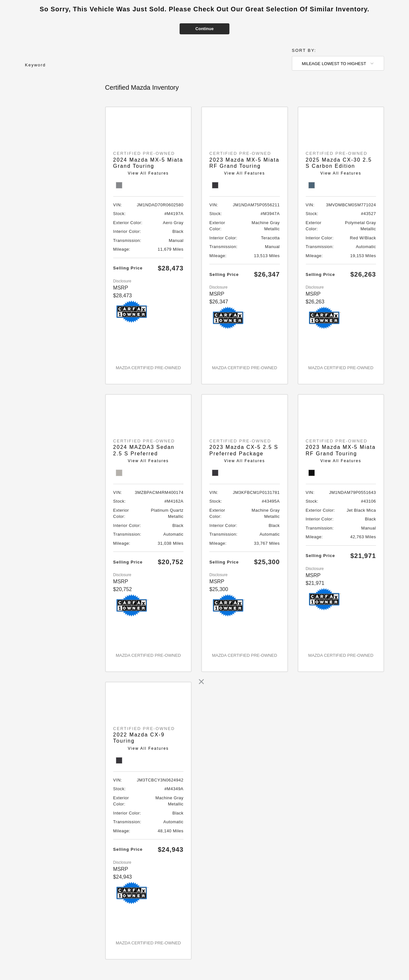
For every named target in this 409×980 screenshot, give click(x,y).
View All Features (148, 173)
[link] (201, 682)
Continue (204, 29)
